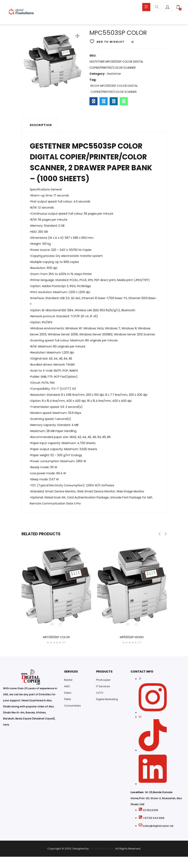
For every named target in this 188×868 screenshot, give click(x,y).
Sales (68, 694)
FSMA (68, 700)
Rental (68, 681)
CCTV (100, 694)
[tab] (40, 126)
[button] (178, 7)
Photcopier (103, 681)
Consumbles (72, 707)
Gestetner (114, 75)
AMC (67, 688)
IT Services (103, 688)
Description (41, 126)
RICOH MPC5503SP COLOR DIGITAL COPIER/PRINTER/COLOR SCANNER (114, 90)
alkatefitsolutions (101, 850)
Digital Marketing (107, 700)
